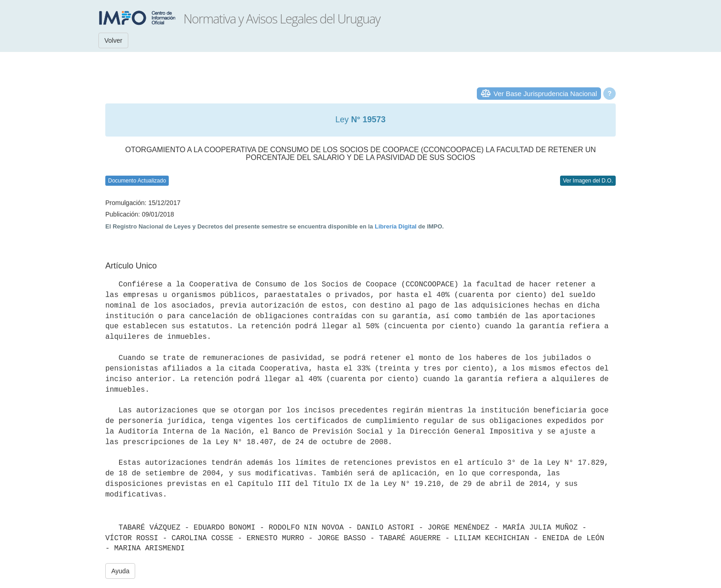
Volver (113, 40)
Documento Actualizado (137, 181)
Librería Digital (396, 226)
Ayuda (120, 571)
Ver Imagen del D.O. (588, 181)
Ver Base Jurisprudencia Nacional (545, 94)
